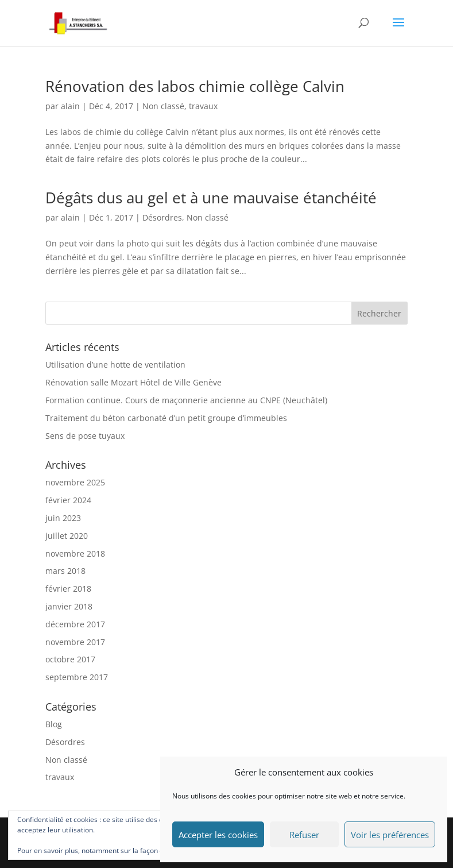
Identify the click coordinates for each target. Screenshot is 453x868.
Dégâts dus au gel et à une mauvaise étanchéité (211, 198)
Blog (54, 724)
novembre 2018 (75, 553)
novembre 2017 (75, 642)
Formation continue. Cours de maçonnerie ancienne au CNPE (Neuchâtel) (186, 400)
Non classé (163, 106)
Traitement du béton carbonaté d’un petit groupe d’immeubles (166, 418)
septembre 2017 (77, 677)
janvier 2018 (69, 606)
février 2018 (68, 589)
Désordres (162, 217)
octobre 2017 (70, 659)
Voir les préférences (390, 835)
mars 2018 (65, 571)
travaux (203, 106)
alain (70, 106)
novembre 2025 (75, 482)
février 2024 (68, 500)
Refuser (304, 835)
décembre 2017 (75, 624)
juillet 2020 (67, 536)
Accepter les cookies (218, 835)
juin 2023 (63, 518)
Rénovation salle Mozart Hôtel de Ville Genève (133, 382)
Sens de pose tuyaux (85, 436)
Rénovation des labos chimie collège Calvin (195, 86)
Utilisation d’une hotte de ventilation (115, 364)
